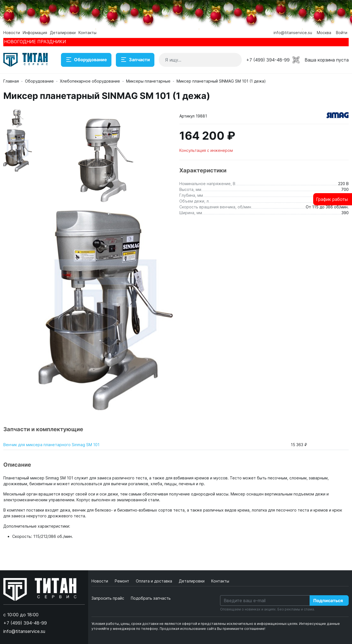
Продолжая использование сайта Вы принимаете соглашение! (212, 629)
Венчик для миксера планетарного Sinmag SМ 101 (51, 445)
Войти (342, 33)
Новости (12, 33)
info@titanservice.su (293, 33)
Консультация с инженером (206, 150)
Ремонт (123, 581)
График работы (332, 199)
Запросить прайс (108, 598)
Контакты (87, 33)
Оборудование (86, 60)
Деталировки (63, 33)
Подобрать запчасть (151, 598)
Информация (35, 33)
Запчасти (135, 60)
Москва (324, 33)
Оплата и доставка (155, 581)
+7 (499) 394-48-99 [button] (268, 60)
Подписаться (328, 600)
